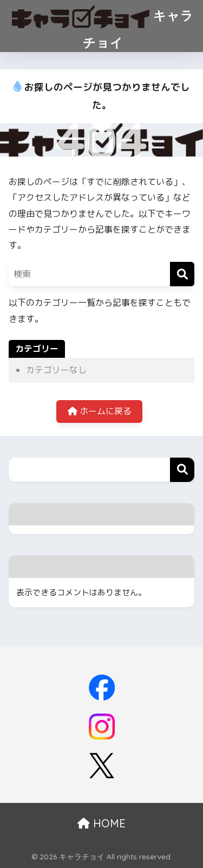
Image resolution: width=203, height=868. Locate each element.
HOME (101, 823)
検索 (182, 470)
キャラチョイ (103, 25)
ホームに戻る (100, 411)
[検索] (182, 274)
